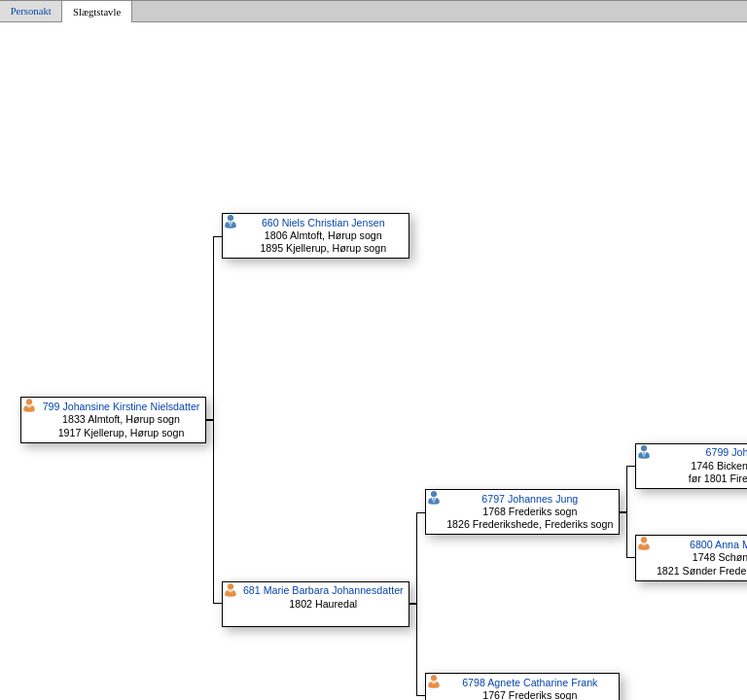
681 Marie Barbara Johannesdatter (323, 590)
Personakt (31, 11)
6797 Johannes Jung (530, 499)
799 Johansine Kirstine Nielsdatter (122, 406)
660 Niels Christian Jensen (323, 223)
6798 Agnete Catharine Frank (530, 682)
